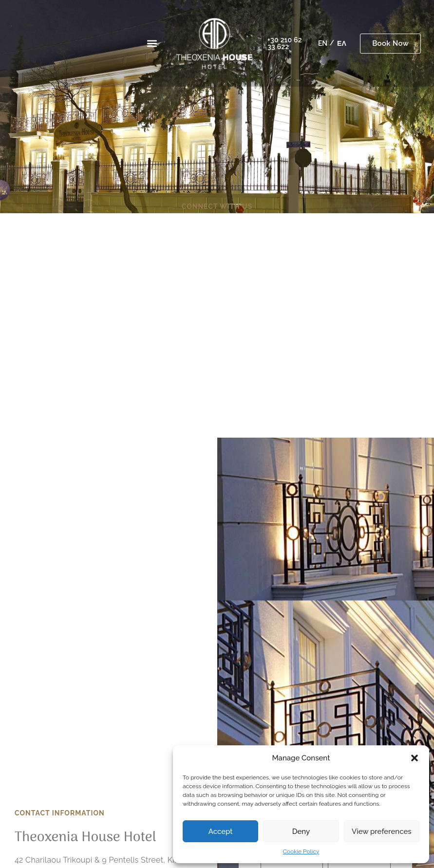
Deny (301, 831)
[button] (415, 758)
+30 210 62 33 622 (285, 43)
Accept (221, 831)
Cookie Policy (301, 851)
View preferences (382, 831)
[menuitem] (323, 43)
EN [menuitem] (323, 44)
